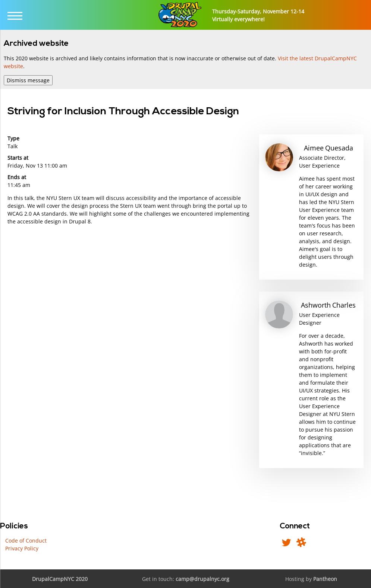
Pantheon (325, 579)
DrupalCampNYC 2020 (60, 579)
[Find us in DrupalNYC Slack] (301, 544)
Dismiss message (28, 80)
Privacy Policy (22, 548)
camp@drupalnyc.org (202, 579)
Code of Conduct (26, 541)
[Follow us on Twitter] (286, 544)
